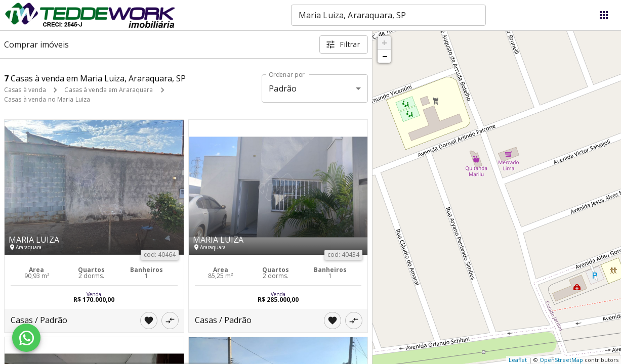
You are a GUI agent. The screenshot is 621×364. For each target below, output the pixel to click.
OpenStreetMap (561, 360)
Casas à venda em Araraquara (109, 90)
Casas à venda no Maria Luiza (47, 99)
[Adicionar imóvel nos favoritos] (149, 321)
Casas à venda (25, 90)
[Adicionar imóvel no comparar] (170, 321)
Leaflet (518, 360)
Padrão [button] (283, 88)
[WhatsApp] (26, 338)
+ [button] (384, 42)
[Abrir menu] (604, 15)
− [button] (385, 56)
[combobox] (388, 15)
